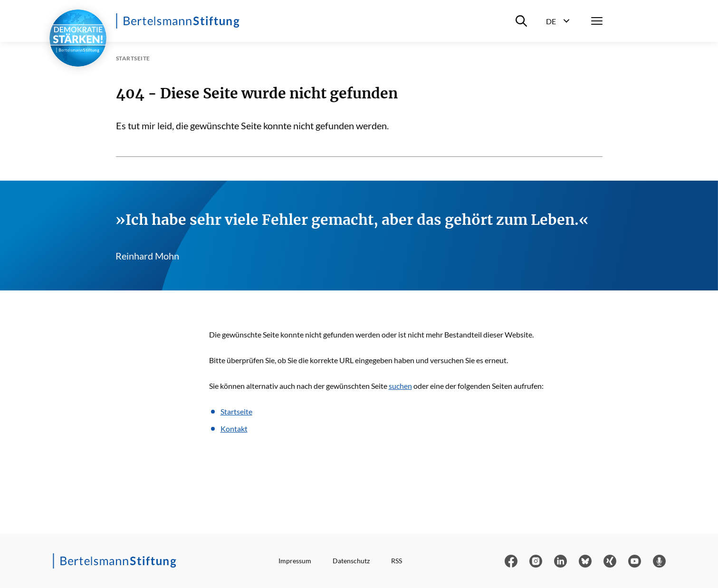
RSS (397, 561)
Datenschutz (351, 561)
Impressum (295, 561)
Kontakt (234, 429)
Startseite (236, 411)
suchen (400, 386)
